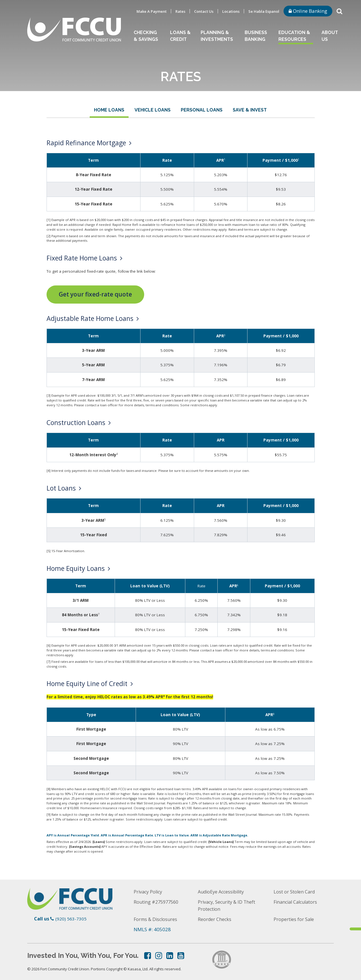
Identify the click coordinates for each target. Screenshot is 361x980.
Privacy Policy (149, 892)
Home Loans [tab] (109, 110)
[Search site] (339, 11)
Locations (231, 11)
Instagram (159, 955)
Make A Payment (152, 11)
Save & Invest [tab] (250, 110)
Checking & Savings (146, 36)
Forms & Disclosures (157, 919)
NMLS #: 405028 (152, 929)
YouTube (181, 955)
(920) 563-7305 (71, 919)
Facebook (148, 955)
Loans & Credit (180, 36)
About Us (330, 36)
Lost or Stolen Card (295, 892)
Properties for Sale (294, 919)
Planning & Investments (217, 36)
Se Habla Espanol (264, 11)
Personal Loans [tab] (202, 110)
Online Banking (308, 11)
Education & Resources (294, 36)
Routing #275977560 (158, 902)
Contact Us (204, 11)
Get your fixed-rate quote (95, 294)
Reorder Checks (215, 919)
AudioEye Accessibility (223, 892)
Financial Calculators (297, 902)
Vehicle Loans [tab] (153, 110)
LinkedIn (170, 955)
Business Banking (256, 36)
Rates (180, 11)
